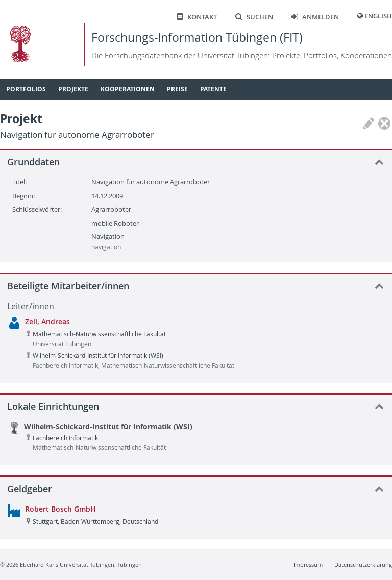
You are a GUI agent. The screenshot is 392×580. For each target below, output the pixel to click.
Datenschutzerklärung (363, 564)
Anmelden (315, 17)
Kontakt (197, 17)
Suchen (254, 17)
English (378, 16)
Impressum (308, 564)
